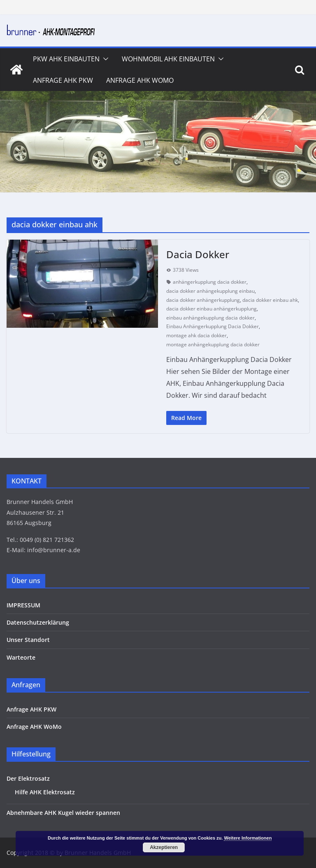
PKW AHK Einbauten (66, 59)
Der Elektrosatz (28, 778)
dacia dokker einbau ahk (270, 300)
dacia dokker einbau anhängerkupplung (211, 309)
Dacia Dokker (198, 254)
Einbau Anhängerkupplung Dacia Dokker (213, 326)
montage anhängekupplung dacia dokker (213, 344)
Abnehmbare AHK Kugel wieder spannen (63, 813)
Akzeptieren (164, 847)
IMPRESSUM (23, 605)
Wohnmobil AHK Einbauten (168, 59)
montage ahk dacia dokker (196, 335)
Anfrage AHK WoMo (140, 80)
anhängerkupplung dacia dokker (210, 282)
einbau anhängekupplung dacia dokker (210, 318)
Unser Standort (28, 640)
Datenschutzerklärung (38, 622)
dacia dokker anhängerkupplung (203, 300)
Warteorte (21, 657)
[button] (104, 59)
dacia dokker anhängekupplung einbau (210, 291)
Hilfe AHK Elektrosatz (45, 792)
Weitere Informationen (248, 838)
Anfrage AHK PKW (63, 80)
